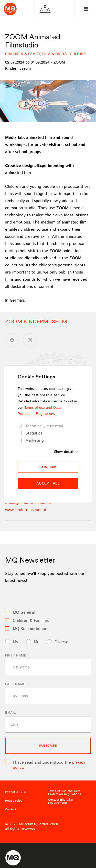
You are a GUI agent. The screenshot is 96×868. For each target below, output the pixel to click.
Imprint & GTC (15, 792)
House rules (14, 801)
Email (10, 713)
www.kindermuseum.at (26, 510)
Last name (15, 684)
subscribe (48, 746)
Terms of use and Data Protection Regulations (65, 793)
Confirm (48, 467)
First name (16, 656)
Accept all (48, 483)
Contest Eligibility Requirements (61, 801)
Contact (11, 810)
